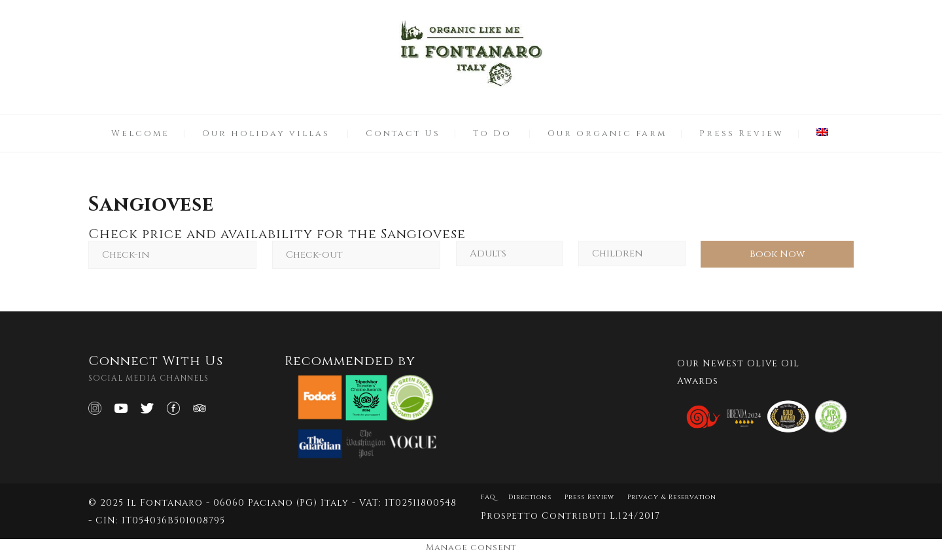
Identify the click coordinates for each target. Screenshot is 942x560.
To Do (492, 133)
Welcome (140, 133)
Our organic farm (607, 133)
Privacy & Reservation (672, 497)
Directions (530, 497)
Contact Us (403, 133)
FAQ (488, 497)
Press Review (741, 133)
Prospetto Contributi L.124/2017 (570, 516)
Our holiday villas (266, 133)
